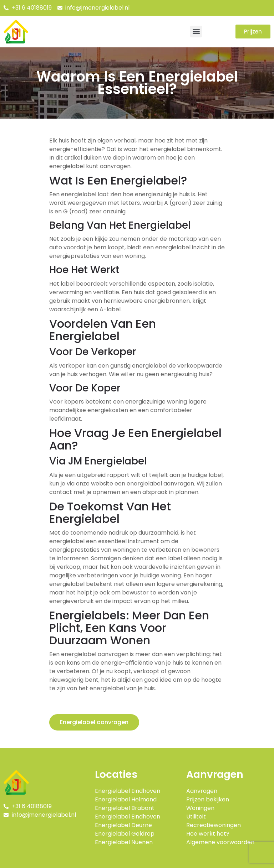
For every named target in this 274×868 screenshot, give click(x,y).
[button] (196, 32)
